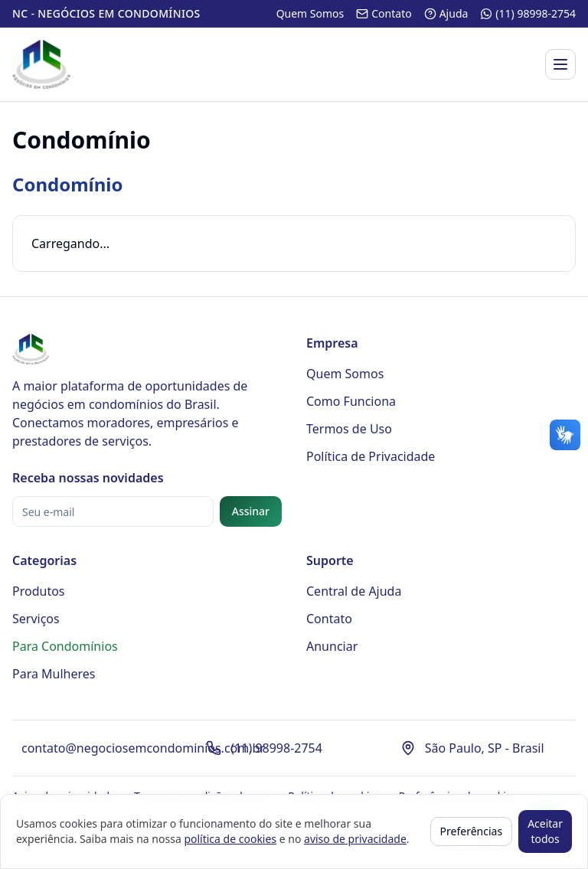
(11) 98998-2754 (276, 748)
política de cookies (230, 839)
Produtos (39, 591)
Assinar (251, 511)
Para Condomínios (65, 646)
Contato (329, 619)
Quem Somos (345, 374)
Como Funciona (351, 401)
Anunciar (332, 646)
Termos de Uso (349, 429)
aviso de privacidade (355, 839)
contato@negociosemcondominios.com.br (143, 748)
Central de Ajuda (354, 591)
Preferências (472, 831)
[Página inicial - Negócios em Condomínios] (41, 64)
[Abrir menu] (560, 64)
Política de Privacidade (371, 456)
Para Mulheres (54, 674)
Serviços (36, 619)
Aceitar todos (545, 831)
